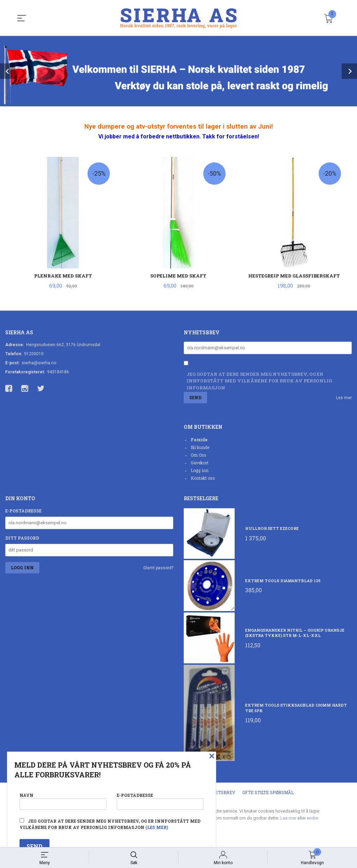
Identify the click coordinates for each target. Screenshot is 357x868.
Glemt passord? (158, 569)
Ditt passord (22, 539)
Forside (199, 440)
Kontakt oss (203, 479)
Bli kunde (200, 448)
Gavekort (200, 463)
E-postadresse (23, 511)
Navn (63, 800)
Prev (8, 71)
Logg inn (200, 471)
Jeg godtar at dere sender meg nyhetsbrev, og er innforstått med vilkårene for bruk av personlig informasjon (259, 382)
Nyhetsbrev (221, 793)
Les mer (344, 398)
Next (349, 71)
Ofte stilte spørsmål (268, 793)
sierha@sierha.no (39, 363)
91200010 (34, 354)
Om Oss (199, 456)
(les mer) (157, 827)
